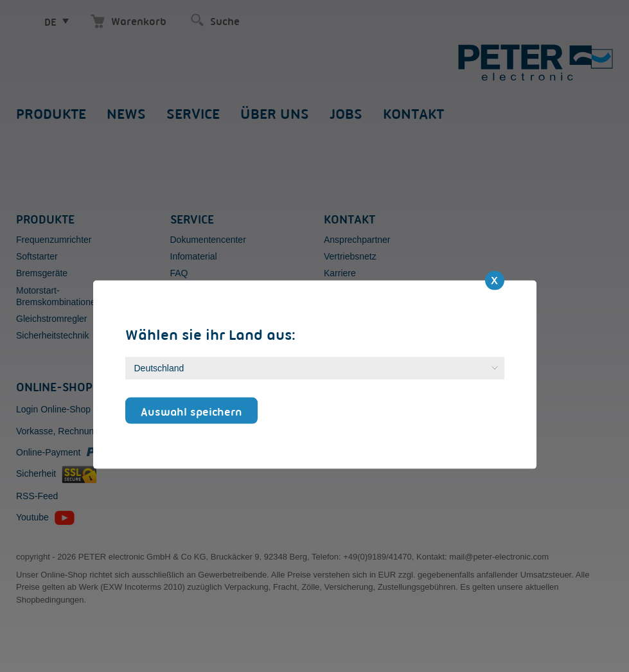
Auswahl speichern (191, 411)
